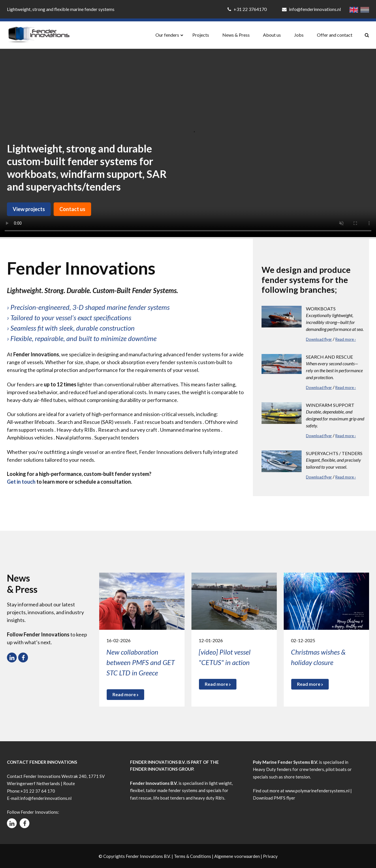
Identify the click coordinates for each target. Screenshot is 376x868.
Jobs (299, 35)
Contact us (72, 209)
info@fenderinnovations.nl (311, 9)
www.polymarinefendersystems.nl (317, 791)
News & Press (236, 35)
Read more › (346, 339)
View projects (29, 209)
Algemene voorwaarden (237, 856)
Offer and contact (335, 35)
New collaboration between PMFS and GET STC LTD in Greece (141, 662)
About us (272, 35)
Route (69, 783)
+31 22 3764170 (248, 9)
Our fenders (167, 35)
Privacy (270, 856)
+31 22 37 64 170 (38, 791)
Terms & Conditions (192, 856)
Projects (201, 35)
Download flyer (319, 339)
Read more (125, 694)
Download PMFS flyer (274, 798)
